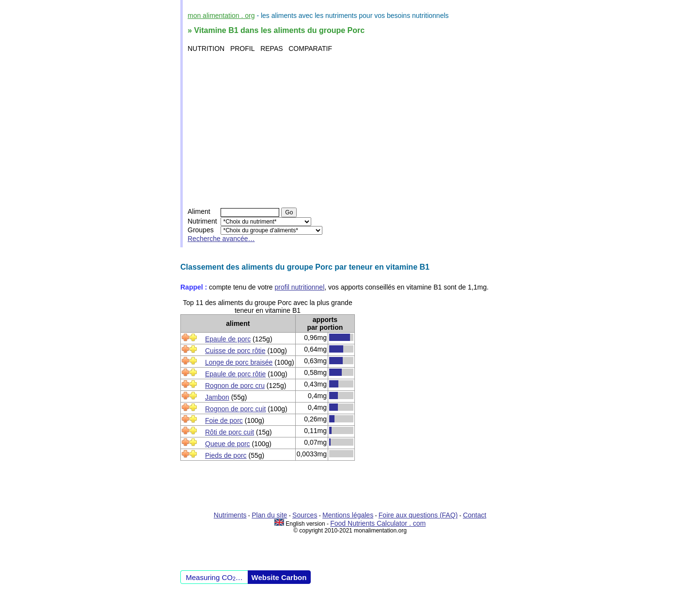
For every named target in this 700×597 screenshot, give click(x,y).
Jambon (217, 397)
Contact (475, 515)
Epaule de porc (228, 339)
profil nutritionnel (300, 287)
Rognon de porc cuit (235, 409)
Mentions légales (348, 515)
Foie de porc (224, 420)
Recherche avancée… (221, 239)
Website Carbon (279, 577)
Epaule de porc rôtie (235, 374)
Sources (305, 515)
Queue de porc (228, 444)
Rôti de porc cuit (230, 432)
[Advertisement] (351, 130)
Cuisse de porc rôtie (235, 351)
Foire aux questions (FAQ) (418, 515)
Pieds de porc (226, 455)
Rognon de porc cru (235, 386)
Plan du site (269, 515)
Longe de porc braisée (239, 362)
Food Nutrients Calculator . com (378, 523)
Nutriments (230, 515)
